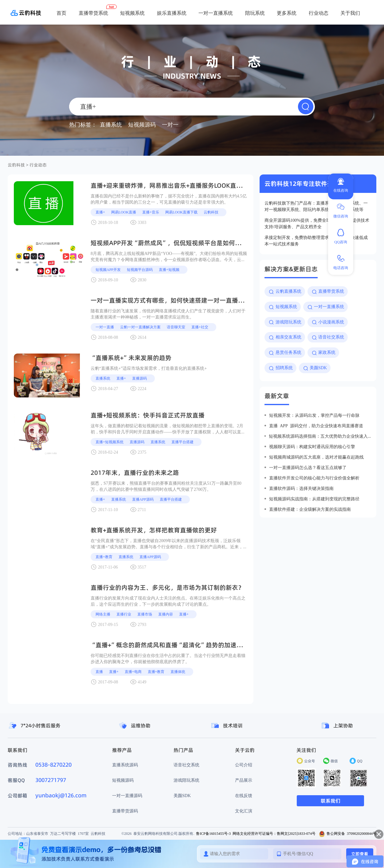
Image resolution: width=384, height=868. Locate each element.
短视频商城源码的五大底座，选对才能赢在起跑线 (316, 457)
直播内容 (166, 614)
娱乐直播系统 (172, 13)
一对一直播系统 (216, 13)
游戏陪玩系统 (186, 780)
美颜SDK (182, 796)
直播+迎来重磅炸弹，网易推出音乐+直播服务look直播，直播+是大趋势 (190, 186)
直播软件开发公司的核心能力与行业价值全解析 (314, 478)
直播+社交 (200, 327)
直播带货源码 (125, 811)
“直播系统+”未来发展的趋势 (131, 358)
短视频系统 (132, 13)
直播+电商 (133, 672)
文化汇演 (244, 811)
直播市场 (145, 614)
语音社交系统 (186, 765)
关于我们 (350, 13)
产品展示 (244, 780)
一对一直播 (105, 327)
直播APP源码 (143, 499)
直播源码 (139, 378)
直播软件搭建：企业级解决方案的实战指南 (310, 509)
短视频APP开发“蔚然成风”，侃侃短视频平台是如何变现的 (172, 243)
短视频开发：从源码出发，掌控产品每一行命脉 (314, 415)
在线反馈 (244, 796)
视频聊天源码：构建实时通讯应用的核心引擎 (312, 447)
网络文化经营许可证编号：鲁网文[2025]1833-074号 (274, 833)
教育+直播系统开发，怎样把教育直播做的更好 (154, 530)
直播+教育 (104, 557)
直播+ (100, 212)
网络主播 (103, 614)
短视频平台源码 (140, 270)
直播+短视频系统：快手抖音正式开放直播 (148, 415)
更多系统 (287, 13)
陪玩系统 (255, 13)
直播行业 (124, 614)
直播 (99, 672)
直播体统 (178, 672)
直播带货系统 (93, 13)
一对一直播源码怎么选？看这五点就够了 (308, 467)
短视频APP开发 (108, 270)
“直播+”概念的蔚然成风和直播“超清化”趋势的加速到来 (170, 645)
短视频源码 (123, 780)
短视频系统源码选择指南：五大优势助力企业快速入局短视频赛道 (320, 436)
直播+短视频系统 (110, 442)
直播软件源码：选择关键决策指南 (301, 488)
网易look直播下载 (181, 212)
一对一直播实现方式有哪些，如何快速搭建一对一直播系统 (170, 300)
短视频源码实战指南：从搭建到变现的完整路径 (314, 499)
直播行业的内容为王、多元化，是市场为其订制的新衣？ (167, 588)
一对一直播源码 (127, 796)
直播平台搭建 (182, 442)
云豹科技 (16, 165)
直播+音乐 (151, 212)
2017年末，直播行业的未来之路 (135, 473)
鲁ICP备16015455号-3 (213, 833)
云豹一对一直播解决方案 (140, 327)
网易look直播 (124, 212)
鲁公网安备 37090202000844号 (348, 833)
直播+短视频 (169, 270)
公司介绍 (244, 765)
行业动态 (319, 13)
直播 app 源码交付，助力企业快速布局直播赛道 (316, 426)
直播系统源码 (125, 765)
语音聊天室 (176, 327)
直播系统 (103, 378)
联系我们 (331, 801)
